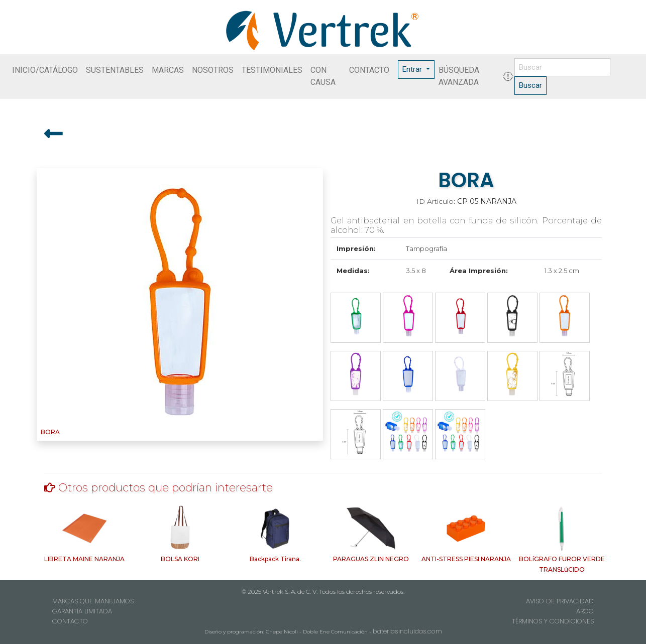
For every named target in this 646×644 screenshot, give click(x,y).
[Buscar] (562, 68)
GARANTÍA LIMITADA (82, 611)
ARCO (585, 611)
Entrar (413, 69)
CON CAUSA (323, 76)
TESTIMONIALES (272, 70)
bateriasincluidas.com (407, 631)
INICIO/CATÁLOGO (45, 70)
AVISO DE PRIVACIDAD (560, 601)
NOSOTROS (213, 70)
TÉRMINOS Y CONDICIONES (553, 621)
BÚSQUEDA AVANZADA (459, 76)
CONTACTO (369, 70)
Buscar (530, 85)
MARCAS (168, 70)
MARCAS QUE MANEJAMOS (93, 601)
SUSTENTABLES (115, 70)
